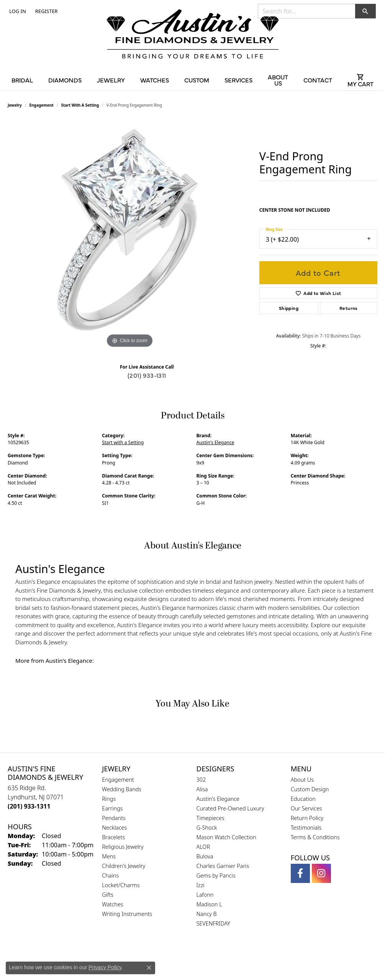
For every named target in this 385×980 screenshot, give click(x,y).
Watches (155, 80)
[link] (46, 11)
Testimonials (306, 828)
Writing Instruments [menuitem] (127, 914)
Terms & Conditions (315, 837)
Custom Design (310, 789)
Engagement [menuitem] (118, 780)
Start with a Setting (80, 105)
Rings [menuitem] (109, 799)
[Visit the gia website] (174, 959)
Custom (197, 80)
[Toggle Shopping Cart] (360, 80)
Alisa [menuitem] (202, 789)
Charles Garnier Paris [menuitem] (223, 866)
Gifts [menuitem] (108, 895)
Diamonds (65, 80)
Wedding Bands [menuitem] (122, 789)
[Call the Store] (29, 806)
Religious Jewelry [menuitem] (123, 847)
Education (303, 799)
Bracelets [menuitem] (113, 837)
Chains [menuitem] (110, 875)
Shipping (289, 308)
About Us (278, 80)
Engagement (42, 105)
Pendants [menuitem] (114, 818)
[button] (17, 11)
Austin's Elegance (215, 442)
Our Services (306, 808)
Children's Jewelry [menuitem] (124, 866)
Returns (349, 308)
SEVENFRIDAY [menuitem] (214, 923)
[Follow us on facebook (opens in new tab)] (300, 873)
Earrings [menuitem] (112, 808)
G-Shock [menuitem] (207, 828)
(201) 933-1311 (147, 375)
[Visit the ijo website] (212, 959)
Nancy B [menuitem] (207, 914)
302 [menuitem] (201, 780)
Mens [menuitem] (109, 856)
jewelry (15, 105)
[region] (129, 235)
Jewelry (111, 80)
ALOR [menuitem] (203, 847)
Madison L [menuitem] (209, 904)
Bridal (22, 80)
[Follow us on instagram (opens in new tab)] (321, 873)
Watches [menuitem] (112, 904)
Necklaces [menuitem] (114, 828)
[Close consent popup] (149, 968)
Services (238, 80)
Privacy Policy (105, 967)
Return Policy (307, 818)
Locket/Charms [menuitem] (121, 885)
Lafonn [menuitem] (205, 895)
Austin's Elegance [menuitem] (218, 799)
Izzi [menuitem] (201, 885)
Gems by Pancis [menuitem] (216, 875)
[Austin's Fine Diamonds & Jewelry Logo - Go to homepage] (193, 35)
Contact (318, 80)
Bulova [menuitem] (205, 856)
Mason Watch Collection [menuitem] (226, 837)
